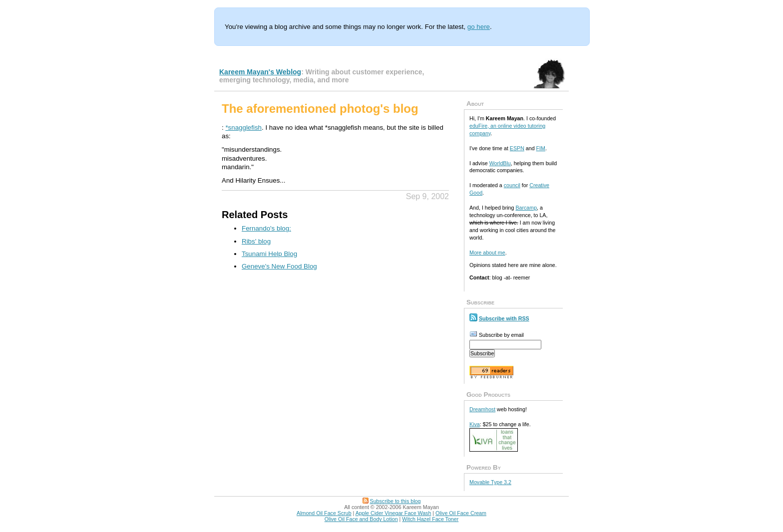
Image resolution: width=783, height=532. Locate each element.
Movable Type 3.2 (490, 482)
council (512, 185)
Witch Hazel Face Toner (430, 519)
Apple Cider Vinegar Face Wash (393, 513)
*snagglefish (243, 128)
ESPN (517, 148)
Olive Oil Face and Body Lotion (361, 519)
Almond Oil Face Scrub (324, 513)
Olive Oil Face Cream (461, 513)
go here (479, 27)
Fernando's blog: (266, 228)
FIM (541, 148)
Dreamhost (482, 409)
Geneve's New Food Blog (279, 266)
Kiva (475, 424)
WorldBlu (500, 163)
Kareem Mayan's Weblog (260, 72)
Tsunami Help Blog (269, 254)
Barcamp (526, 208)
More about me (487, 253)
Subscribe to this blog (395, 501)
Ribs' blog (256, 241)
